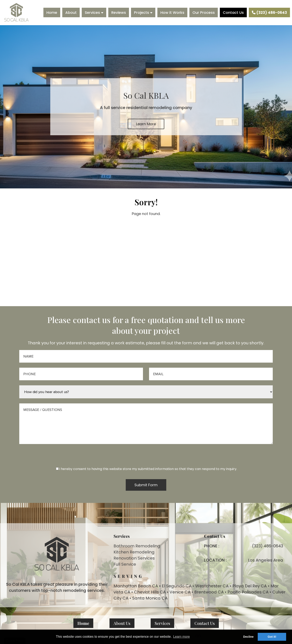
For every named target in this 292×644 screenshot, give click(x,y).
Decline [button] (248, 637)
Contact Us (233, 12)
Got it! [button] (272, 637)
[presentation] (146, 458)
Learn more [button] (181, 637)
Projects (142, 12)
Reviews (119, 12)
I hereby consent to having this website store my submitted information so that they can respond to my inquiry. (147, 469)
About (71, 12)
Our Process (204, 12)
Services (92, 12)
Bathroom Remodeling (137, 546)
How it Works (172, 12)
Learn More (146, 124)
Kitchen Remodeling (134, 552)
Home (52, 12)
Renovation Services (134, 558)
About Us (122, 623)
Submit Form (146, 485)
